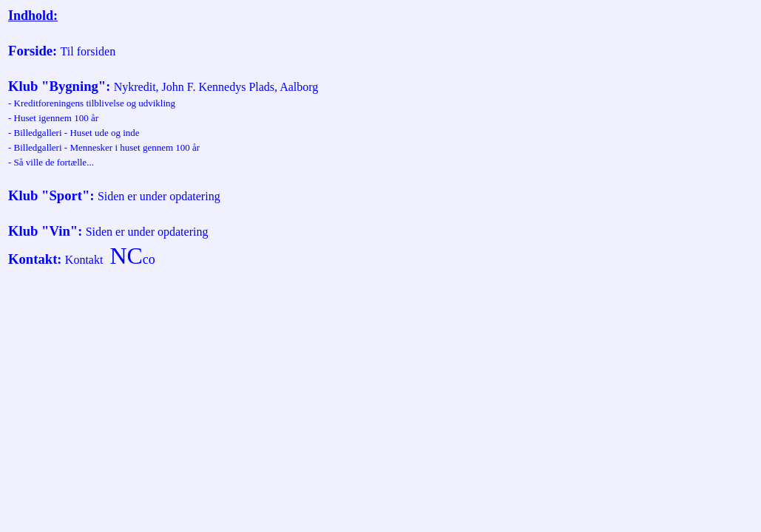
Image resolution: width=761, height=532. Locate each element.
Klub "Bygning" (57, 86)
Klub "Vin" (43, 231)
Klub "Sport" (49, 195)
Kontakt (33, 259)
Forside (30, 51)
